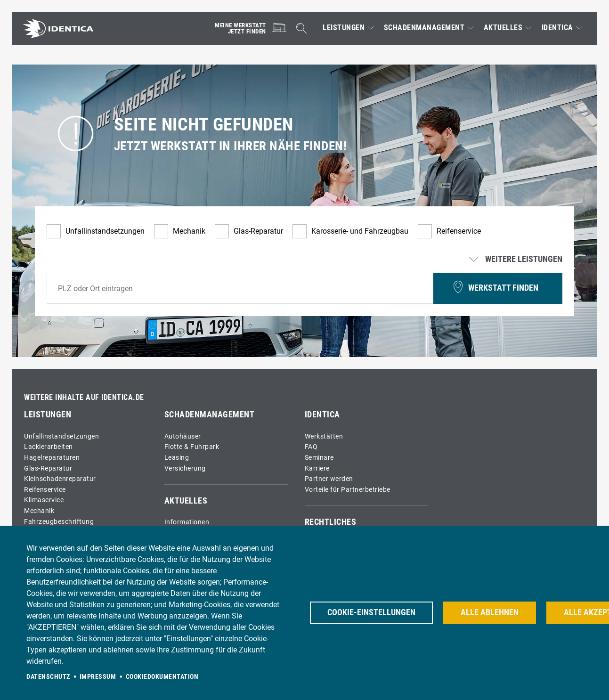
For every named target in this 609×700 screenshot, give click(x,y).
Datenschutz (48, 676)
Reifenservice (459, 231)
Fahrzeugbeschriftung (59, 522)
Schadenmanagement (424, 28)
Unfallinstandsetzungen (105, 231)
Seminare (319, 458)
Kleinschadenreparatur (60, 479)
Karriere (317, 468)
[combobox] (240, 288)
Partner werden (329, 479)
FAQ (311, 447)
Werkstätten (324, 436)
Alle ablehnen (490, 612)
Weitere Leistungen (517, 260)
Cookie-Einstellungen (371, 612)
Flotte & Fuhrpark (192, 447)
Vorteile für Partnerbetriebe (348, 490)
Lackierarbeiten (49, 447)
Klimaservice (44, 500)
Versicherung (185, 468)
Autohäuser (183, 436)
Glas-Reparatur (258, 231)
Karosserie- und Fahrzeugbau (360, 231)
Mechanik (189, 231)
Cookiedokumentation (162, 676)
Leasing (177, 458)
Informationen (187, 522)
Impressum (98, 676)
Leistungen (344, 28)
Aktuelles (503, 28)
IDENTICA (557, 28)
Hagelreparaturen (52, 458)
